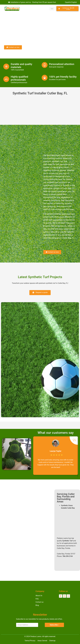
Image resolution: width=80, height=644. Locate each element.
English (74, 2)
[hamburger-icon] (52, 9)
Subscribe (54, 625)
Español (68, 2)
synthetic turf (58, 161)
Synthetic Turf (67, 541)
